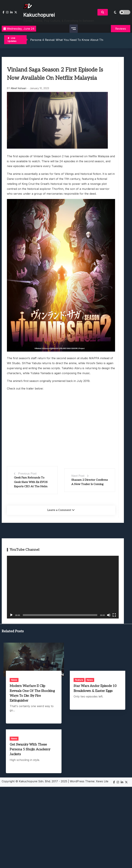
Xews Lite (102, 781)
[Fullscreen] (114, 615)
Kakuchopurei (39, 15)
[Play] (11, 615)
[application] (63, 587)
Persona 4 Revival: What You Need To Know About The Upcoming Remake (80, 40)
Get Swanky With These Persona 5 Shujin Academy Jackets (30, 749)
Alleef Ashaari (18, 88)
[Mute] (109, 615)
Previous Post (27, 473)
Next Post (78, 476)
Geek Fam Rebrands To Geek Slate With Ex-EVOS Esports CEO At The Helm (31, 482)
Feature (79, 680)
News (14, 680)
